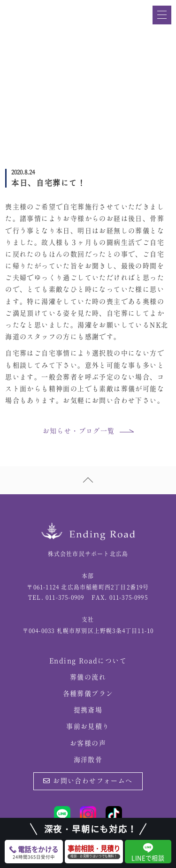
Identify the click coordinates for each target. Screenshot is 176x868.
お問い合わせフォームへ (88, 781)
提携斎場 (88, 710)
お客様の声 (88, 744)
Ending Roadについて (88, 661)
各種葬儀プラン (88, 694)
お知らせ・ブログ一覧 (79, 431)
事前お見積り (88, 727)
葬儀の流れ (88, 678)
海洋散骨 (88, 760)
